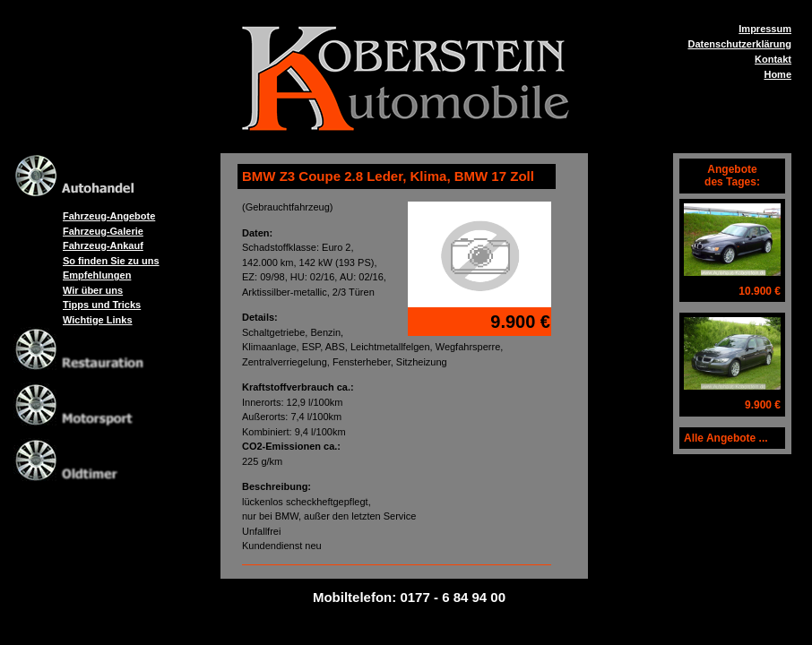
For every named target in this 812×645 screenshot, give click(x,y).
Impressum (765, 29)
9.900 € (763, 405)
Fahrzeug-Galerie (103, 231)
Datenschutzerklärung (739, 44)
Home (777, 74)
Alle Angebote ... (726, 438)
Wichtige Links (98, 320)
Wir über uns (93, 290)
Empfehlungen (97, 275)
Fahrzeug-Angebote (109, 216)
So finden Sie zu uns (111, 261)
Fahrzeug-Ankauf (103, 245)
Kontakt (773, 59)
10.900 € (760, 291)
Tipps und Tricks (102, 305)
